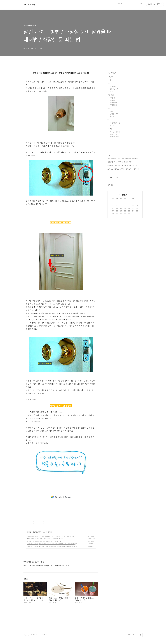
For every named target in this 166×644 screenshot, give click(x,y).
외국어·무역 (113, 134)
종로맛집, (114, 158)
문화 (109, 109)
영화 (111, 112)
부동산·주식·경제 (115, 132)
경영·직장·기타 (114, 137)
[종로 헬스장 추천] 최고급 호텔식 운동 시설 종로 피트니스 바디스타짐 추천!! (51, 544)
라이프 (29, 532)
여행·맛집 (111, 95)
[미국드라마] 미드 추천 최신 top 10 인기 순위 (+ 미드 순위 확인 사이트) (49, 536)
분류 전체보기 (112, 73)
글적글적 (110, 77)
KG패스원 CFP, (112, 166)
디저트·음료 (113, 105)
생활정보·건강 (36, 532)
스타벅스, (110, 169)
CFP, (131, 166)
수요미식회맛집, (126, 158)
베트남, (135, 166)
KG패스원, (128, 169)
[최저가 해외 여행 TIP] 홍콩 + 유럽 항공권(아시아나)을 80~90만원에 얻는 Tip (51, 546)
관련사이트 (131, 635)
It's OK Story (29, 5)
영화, (131, 162)
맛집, (119, 158)
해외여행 (113, 100)
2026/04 (125, 195)
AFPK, (126, 166)
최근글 (110, 178)
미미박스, (121, 162)
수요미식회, (136, 169)
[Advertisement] (61, 497)
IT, (123, 166)
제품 (111, 91)
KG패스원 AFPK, (119, 169)
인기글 (116, 178)
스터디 (110, 129)
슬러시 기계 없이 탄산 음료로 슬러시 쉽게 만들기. (43, 541)
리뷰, (119, 166)
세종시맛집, (135, 158)
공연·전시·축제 (114, 114)
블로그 (112, 125)
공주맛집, (110, 162)
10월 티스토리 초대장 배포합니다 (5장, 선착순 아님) (43, 539)
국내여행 (113, 98)
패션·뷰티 (113, 87)
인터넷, (126, 162)
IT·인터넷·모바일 (115, 123)
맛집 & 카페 (114, 103)
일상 (111, 80)
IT (108, 120)
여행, (109, 158)
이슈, (115, 162)
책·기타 (112, 116)
